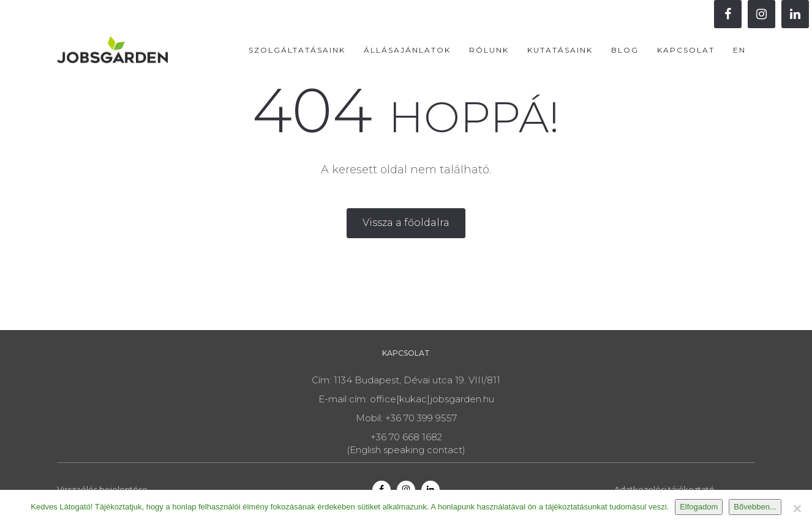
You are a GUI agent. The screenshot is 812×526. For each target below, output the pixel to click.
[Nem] (797, 508)
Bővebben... (755, 507)
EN (739, 50)
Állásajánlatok (407, 50)
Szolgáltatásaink (297, 50)
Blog (625, 50)
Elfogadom (699, 507)
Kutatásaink (560, 50)
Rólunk (489, 50)
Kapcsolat (686, 50)
